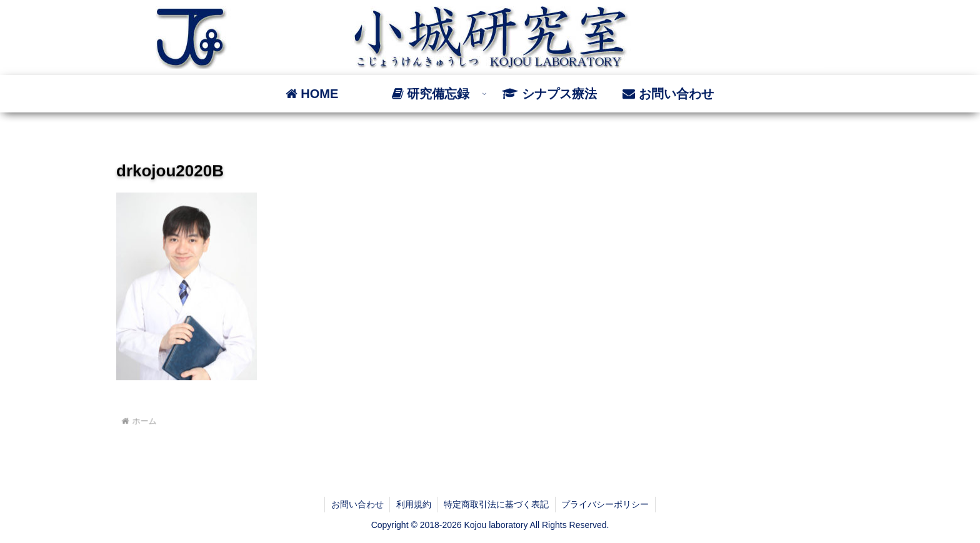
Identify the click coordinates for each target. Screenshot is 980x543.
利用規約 (414, 504)
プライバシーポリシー (606, 504)
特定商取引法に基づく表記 (497, 504)
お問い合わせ (357, 504)
